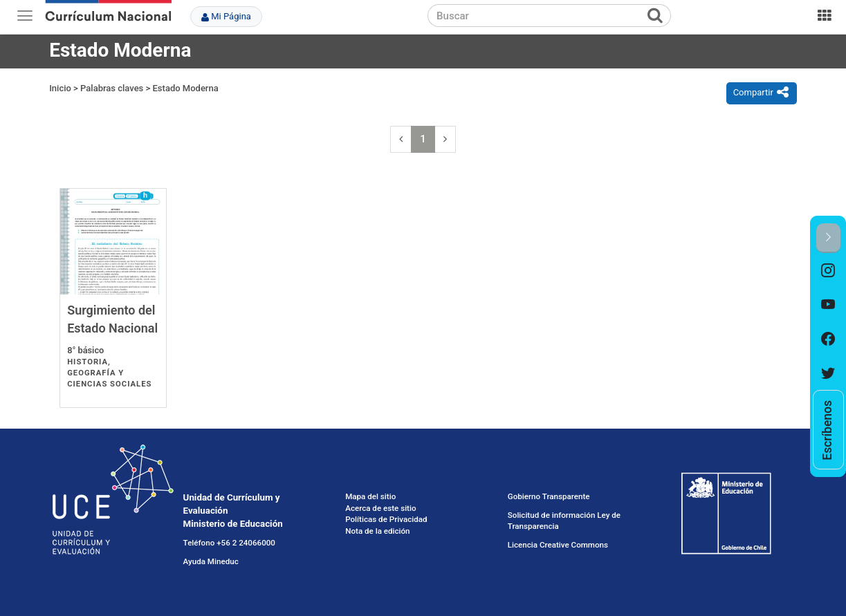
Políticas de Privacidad (386, 519)
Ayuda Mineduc (211, 561)
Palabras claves (112, 88)
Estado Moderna (186, 88)
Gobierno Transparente (549, 496)
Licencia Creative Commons (558, 545)
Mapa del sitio (370, 496)
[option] (828, 270)
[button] (828, 238)
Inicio (60, 88)
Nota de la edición (377, 531)
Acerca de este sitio (380, 508)
